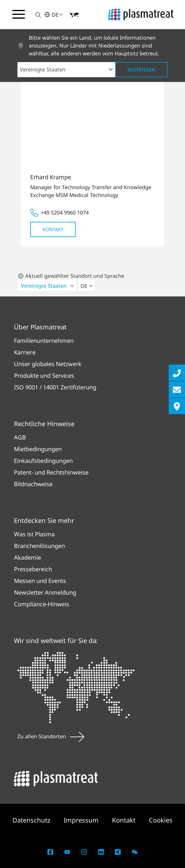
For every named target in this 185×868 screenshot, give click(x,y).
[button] (35, 15)
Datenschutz (32, 820)
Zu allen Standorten (51, 736)
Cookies (161, 820)
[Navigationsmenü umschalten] (19, 14)
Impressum (82, 820)
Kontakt (53, 229)
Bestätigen (141, 70)
